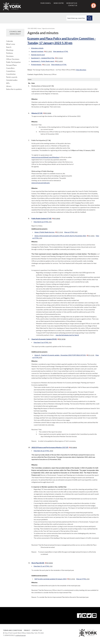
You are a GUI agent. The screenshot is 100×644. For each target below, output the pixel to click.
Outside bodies (12, 80)
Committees (11, 71)
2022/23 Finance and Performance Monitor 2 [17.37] (54, 447)
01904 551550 (9, 635)
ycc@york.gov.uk (20, 635)
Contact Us (37, 630)
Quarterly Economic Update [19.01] (48, 339)
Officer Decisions (13, 59)
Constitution (11, 74)
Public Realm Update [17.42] (46, 218)
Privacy (27, 630)
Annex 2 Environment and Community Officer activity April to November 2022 (65, 236)
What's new (11, 44)
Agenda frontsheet (42, 51)
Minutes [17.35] (41, 113)
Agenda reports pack (38, 55)
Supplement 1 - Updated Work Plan (47, 58)
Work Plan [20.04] (42, 563)
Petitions (10, 53)
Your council (46, 3)
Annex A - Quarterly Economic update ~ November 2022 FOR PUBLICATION (64, 355)
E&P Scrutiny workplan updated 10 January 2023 (55, 579)
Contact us (73, 5)
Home (39, 28)
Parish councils (12, 77)
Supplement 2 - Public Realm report (47, 61)
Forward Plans (11, 65)
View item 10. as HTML (43, 451)
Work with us (72, 3)
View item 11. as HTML (43, 566)
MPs (8, 83)
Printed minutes (41, 64)
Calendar (10, 41)
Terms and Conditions (13, 630)
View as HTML (71, 232)
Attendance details (37, 48)
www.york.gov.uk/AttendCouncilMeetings (45, 157)
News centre (59, 3)
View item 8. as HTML (43, 222)
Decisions (10, 56)
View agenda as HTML (61, 51)
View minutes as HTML (59, 64)
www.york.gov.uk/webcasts (41, 183)
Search (9, 47)
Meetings (10, 50)
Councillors (10, 68)
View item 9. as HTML (43, 342)
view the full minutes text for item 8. (67, 335)
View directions (81, 70)
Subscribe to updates (14, 89)
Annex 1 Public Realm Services (49, 232)
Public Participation (13, 62)
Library (9, 86)
